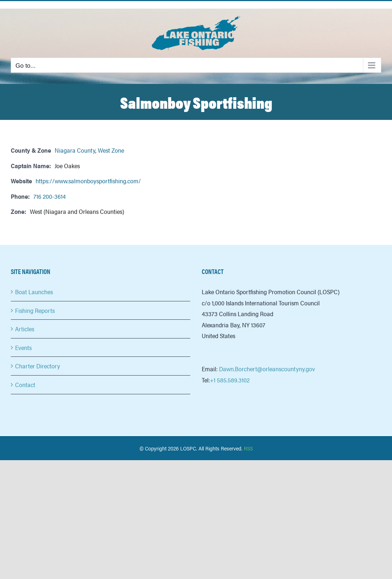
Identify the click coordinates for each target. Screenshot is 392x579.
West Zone (111, 150)
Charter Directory (38, 366)
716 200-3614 (50, 196)
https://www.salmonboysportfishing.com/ (88, 181)
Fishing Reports (35, 310)
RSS (248, 448)
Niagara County (75, 150)
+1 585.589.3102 (230, 380)
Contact (25, 385)
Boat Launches (34, 292)
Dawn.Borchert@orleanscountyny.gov (267, 369)
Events (23, 347)
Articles (25, 329)
